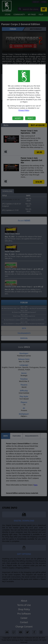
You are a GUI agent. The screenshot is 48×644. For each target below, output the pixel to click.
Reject (30, 118)
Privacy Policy (24, 110)
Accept (18, 118)
